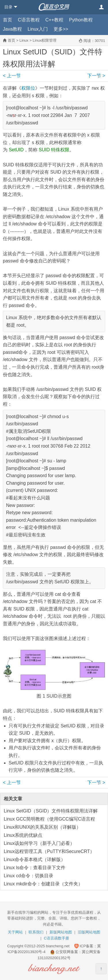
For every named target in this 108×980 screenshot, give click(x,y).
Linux (24, 40)
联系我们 (36, 932)
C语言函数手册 (56, 938)
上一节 (12, 76)
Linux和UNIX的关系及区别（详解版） (42, 827)
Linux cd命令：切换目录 (29, 876)
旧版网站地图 (89, 932)
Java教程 (12, 29)
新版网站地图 (61, 932)
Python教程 (81, 20)
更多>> (61, 29)
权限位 (28, 88)
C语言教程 (29, 20)
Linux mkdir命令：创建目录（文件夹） (43, 884)
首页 (7, 20)
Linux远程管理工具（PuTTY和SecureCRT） (49, 851)
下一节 (96, 76)
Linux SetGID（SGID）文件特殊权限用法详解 (51, 811)
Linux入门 (38, 29)
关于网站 (15, 932)
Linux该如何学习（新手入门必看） (39, 843)
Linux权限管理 (44, 40)
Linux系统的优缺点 (23, 835)
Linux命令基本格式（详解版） (35, 859)
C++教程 (54, 20)
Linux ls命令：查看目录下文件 (35, 868)
